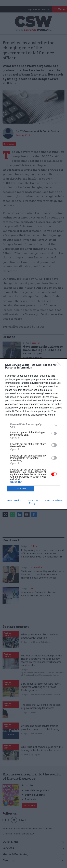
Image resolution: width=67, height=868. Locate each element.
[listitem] (33, 425)
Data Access (33, 501)
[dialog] (33, 434)
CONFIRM (20, 488)
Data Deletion (14, 501)
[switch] (54, 433)
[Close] (60, 365)
